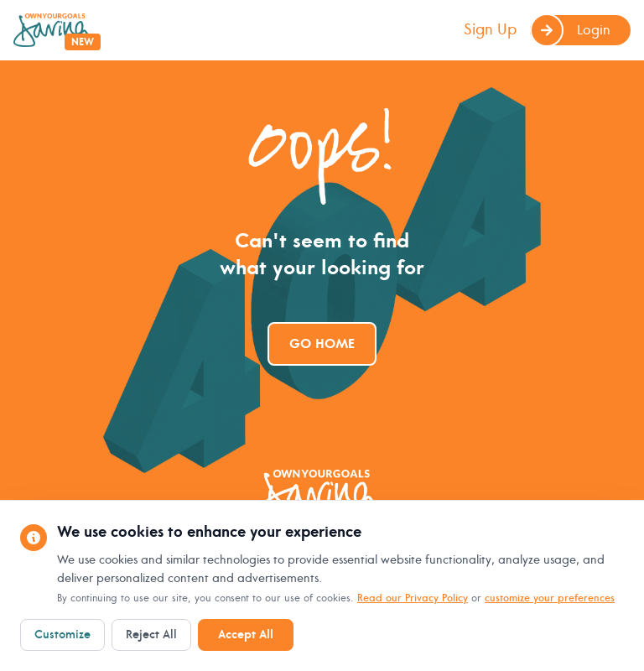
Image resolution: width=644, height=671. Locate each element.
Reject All (151, 635)
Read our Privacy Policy (413, 598)
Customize (62, 635)
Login (570, 30)
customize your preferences (550, 598)
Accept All (246, 635)
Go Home (322, 344)
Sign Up (490, 30)
